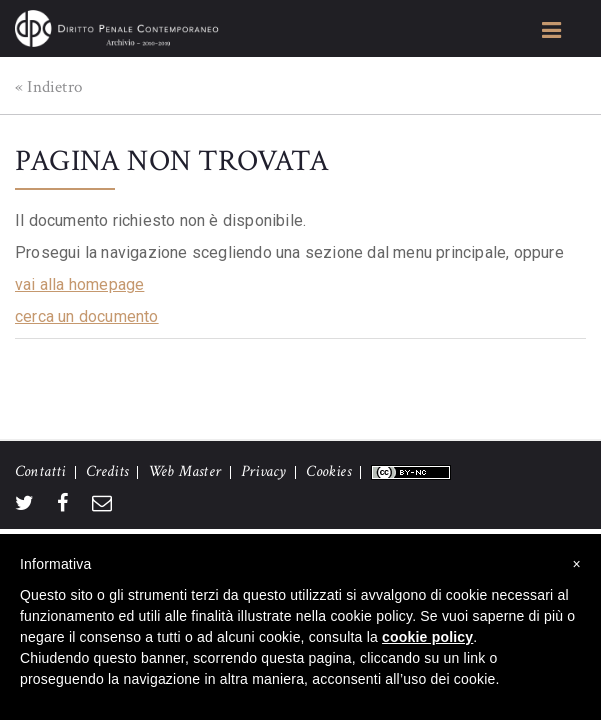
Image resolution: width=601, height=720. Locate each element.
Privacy (263, 471)
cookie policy (427, 637)
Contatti (40, 471)
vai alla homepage (79, 284)
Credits (107, 471)
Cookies (328, 471)
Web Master (184, 471)
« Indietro (48, 87)
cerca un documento (87, 316)
